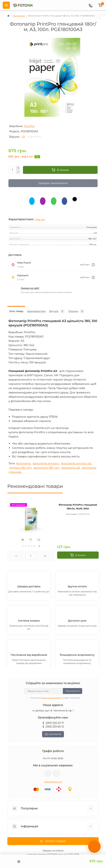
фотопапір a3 (71, 462)
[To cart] (78, 550)
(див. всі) (40, 214)
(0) (23, 137)
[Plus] (18, 168)
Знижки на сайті (30, 283)
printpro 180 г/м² (20, 462)
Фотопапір (19, 16)
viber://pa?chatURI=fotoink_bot (48, 768)
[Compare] (39, 535)
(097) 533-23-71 (55, 718)
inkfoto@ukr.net (53, 777)
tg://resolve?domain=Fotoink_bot (57, 768)
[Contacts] (90, 5)
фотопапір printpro (46, 458)
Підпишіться (73, 686)
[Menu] (6, 5)
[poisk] (80, 5)
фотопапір (23, 458)
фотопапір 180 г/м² (46, 462)
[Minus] (18, 172)
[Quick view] (23, 535)
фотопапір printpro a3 (76, 458)
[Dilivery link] (93, 260)
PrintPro (29, 126)
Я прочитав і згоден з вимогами (55, 693)
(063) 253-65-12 (55, 721)
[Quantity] (12, 170)
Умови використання (51, 693)
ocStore (59, 845)
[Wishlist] (31, 535)
